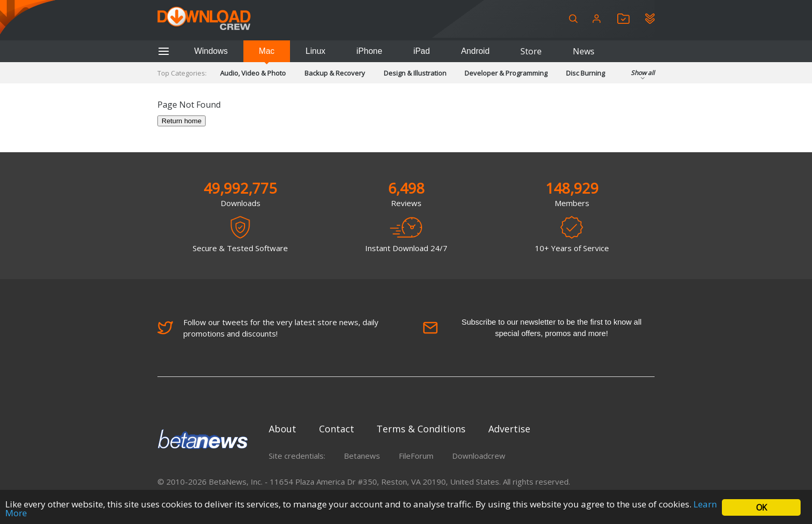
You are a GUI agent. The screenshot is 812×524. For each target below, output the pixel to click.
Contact (337, 429)
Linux (315, 51)
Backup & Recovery (335, 73)
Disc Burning (585, 73)
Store (531, 51)
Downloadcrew (479, 456)
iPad (422, 51)
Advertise (509, 429)
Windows (211, 51)
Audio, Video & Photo (253, 73)
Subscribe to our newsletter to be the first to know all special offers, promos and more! (532, 327)
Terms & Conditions (421, 429)
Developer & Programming (506, 73)
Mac (267, 51)
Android (475, 51)
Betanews (362, 456)
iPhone (369, 51)
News (584, 51)
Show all (643, 76)
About (282, 429)
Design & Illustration (415, 73)
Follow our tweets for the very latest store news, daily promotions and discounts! (268, 328)
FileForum (416, 456)
